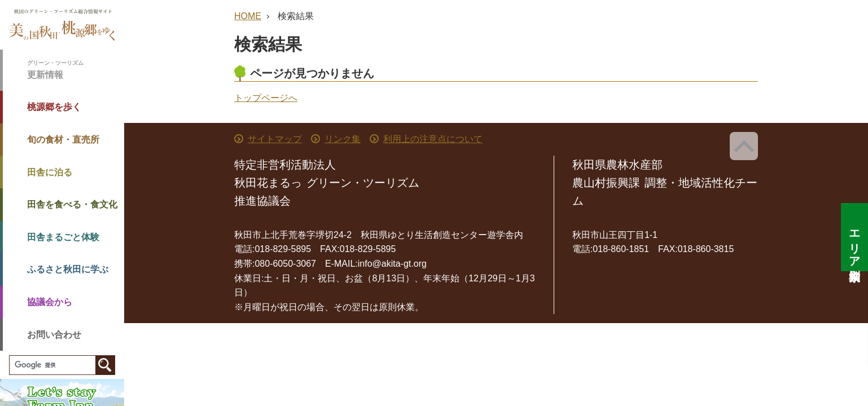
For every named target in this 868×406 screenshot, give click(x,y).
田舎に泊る (50, 172)
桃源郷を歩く (54, 107)
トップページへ (266, 98)
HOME (248, 16)
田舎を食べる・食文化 (72, 204)
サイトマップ (275, 139)
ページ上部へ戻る (744, 146)
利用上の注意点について (433, 139)
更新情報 (76, 69)
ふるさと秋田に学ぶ (68, 269)
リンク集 (343, 139)
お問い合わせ (54, 335)
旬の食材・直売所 (63, 140)
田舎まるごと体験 (63, 237)
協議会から (50, 302)
